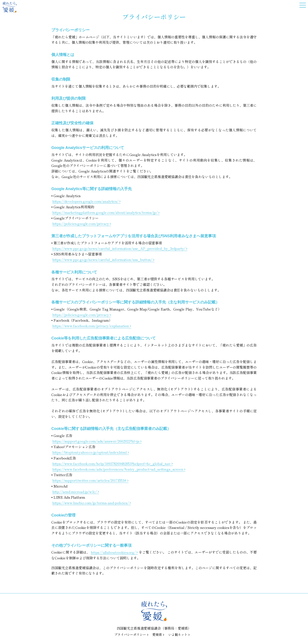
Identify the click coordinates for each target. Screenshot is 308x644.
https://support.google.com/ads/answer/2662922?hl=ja (96, 441)
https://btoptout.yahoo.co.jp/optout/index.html (90, 452)
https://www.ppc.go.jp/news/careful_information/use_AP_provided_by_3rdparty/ (119, 248)
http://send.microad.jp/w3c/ (75, 491)
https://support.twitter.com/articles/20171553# (89, 480)
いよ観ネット (178, 634)
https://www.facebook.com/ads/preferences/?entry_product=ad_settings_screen (118, 469)
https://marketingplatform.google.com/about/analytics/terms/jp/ (105, 212)
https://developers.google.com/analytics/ (85, 201)
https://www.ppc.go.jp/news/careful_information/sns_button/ (102, 260)
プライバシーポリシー (130, 634)
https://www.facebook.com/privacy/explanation (91, 326)
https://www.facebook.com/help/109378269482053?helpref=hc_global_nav (112, 463)
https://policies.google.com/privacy (81, 224)
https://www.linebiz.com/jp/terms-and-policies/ (91, 503)
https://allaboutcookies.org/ (113, 552)
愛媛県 (157, 634)
